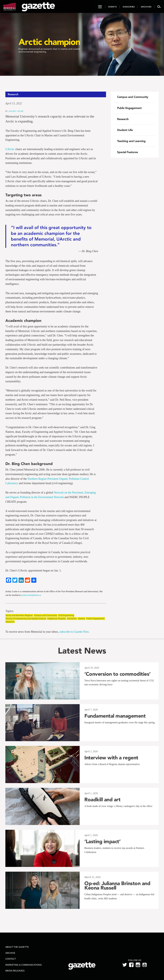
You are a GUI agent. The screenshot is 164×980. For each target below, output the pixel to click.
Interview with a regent (111, 758)
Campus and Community (45, 615)
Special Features (128, 152)
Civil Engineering (66, 615)
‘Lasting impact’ (102, 841)
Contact (11, 959)
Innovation (72, 619)
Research (10, 622)
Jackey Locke (16, 111)
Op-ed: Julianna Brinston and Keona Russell (117, 886)
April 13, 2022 (14, 103)
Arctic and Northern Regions (19, 615)
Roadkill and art (102, 800)
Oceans (82, 619)
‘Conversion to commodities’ (117, 674)
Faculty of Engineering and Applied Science (26, 619)
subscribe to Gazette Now (74, 632)
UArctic (10, 149)
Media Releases (15, 971)
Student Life (125, 130)
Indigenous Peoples (56, 619)
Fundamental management (115, 716)
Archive (10, 953)
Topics (9, 611)
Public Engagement (95, 619)
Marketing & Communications (24, 965)
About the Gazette (17, 947)
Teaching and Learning (131, 141)
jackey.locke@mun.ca (31, 595)
